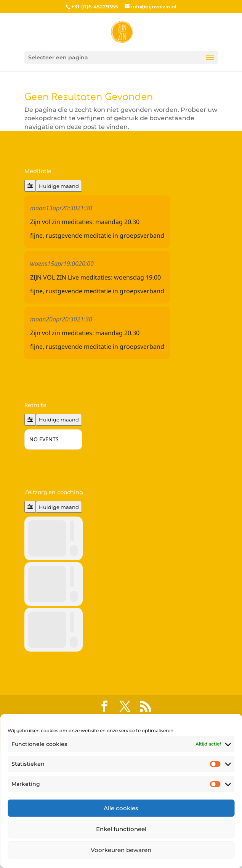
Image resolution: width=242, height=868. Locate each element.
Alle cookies (121, 808)
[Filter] (30, 186)
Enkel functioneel (121, 829)
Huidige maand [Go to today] (59, 186)
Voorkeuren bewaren (121, 850)
